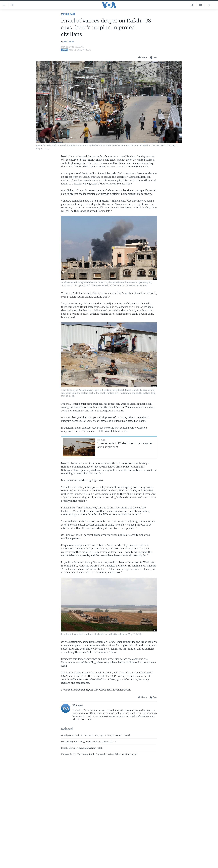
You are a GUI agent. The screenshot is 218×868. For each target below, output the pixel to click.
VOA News (69, 42)
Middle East (68, 14)
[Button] (142, 58)
